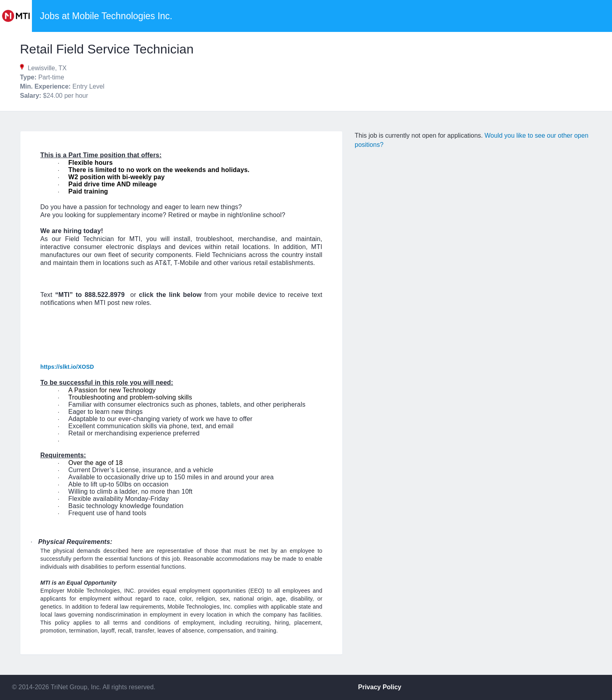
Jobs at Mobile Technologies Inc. (106, 16)
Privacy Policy (380, 687)
